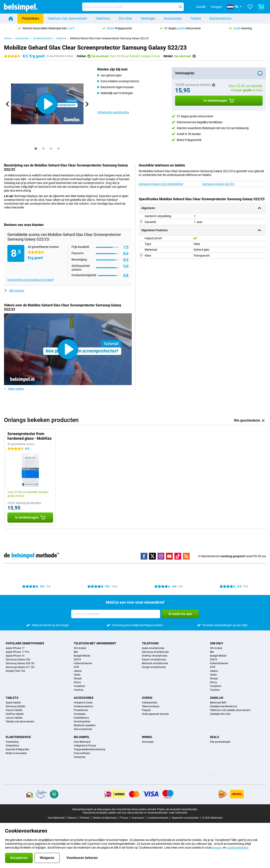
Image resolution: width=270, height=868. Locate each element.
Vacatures (80, 757)
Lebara (78, 671)
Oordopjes (80, 714)
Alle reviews (14, 291)
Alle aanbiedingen (220, 742)
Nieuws (72, 818)
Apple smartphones (153, 648)
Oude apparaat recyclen (155, 714)
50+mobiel (80, 648)
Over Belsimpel (82, 742)
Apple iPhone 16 (15, 656)
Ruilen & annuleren (16, 753)
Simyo (77, 682)
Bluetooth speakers (85, 725)
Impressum (138, 818)
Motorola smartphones (155, 663)
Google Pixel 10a (15, 671)
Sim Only (125, 18)
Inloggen (217, 7)
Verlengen (148, 18)
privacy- (217, 848)
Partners (85, 818)
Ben (76, 652)
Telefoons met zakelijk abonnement (230, 710)
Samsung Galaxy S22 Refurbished (161, 184)
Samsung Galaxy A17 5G (20, 667)
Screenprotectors (43, 38)
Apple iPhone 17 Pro (17, 652)
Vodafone (79, 686)
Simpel (78, 679)
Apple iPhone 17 (15, 648)
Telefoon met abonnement (67, 18)
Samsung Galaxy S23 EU (218, 184)
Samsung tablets (15, 706)
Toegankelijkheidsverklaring (90, 749)
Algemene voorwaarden (185, 818)
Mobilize (61, 38)
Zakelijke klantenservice (223, 706)
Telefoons (103, 18)
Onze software (82, 753)
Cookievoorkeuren (158, 818)
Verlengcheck (149, 703)
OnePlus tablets (15, 714)
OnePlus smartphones (155, 656)
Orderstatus (12, 746)
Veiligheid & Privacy (85, 746)
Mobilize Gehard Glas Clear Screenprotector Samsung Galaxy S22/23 (109, 38)
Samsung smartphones (155, 652)
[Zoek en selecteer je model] (133, 7)
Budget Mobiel (82, 656)
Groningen (148, 742)
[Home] (11, 19)
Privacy (124, 818)
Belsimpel (82, 737)
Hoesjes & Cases (83, 703)
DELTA (77, 660)
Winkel (147, 737)
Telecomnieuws (151, 706)
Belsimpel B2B (218, 703)
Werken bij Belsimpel (105, 818)
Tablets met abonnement (20, 722)
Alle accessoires (83, 729)
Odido (77, 675)
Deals (214, 737)
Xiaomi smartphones (154, 660)
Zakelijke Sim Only (220, 714)
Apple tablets (13, 703)
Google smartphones (154, 667)
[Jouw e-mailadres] (116, 614)
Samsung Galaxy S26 (18, 660)
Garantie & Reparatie (17, 749)
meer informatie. (178, 813)
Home (8, 38)
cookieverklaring (238, 848)
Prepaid (146, 710)
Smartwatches (82, 722)
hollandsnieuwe (83, 663)
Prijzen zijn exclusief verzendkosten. (177, 809)
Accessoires (173, 18)
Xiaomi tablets (14, 710)
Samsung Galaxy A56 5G (20, 663)
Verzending (12, 742)
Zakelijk (217, 698)
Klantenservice (220, 18)
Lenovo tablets (14, 718)
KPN (76, 667)
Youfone (79, 690)
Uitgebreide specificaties (113, 112)
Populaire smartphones (25, 643)
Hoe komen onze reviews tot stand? (31, 280)
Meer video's (14, 389)
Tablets (196, 18)
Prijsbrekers (30, 18)
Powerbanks (81, 710)
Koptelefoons (81, 718)
